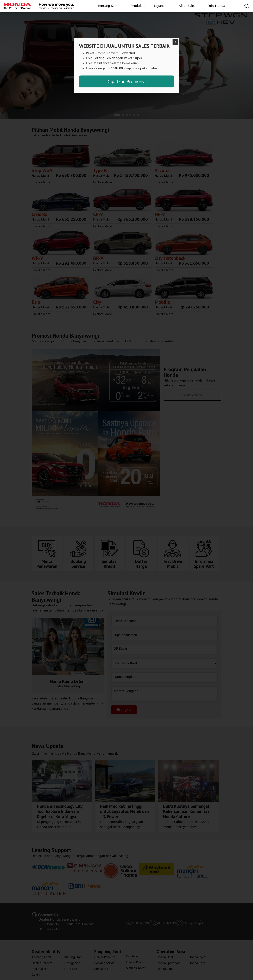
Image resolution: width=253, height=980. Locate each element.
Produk (136, 6)
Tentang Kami (108, 6)
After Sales (187, 6)
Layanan (160, 6)
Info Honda (216, 6)
